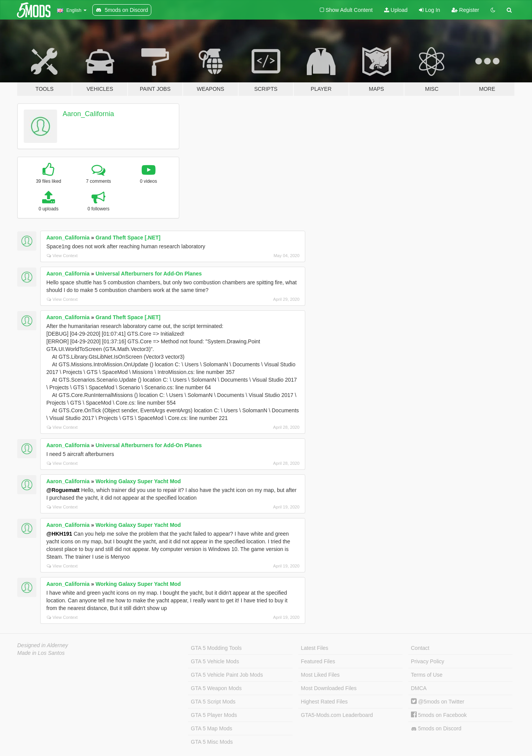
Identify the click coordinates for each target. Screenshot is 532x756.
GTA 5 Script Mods (213, 702)
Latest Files (315, 648)
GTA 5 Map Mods (211, 728)
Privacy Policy (428, 661)
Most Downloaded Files (329, 688)
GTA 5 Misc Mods (212, 742)
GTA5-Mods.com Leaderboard (337, 715)
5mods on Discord (436, 729)
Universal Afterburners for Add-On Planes (148, 274)
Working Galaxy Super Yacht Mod (138, 481)
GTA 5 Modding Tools (216, 648)
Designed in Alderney (43, 645)
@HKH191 (59, 534)
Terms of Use (427, 675)
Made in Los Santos (41, 653)
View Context (62, 256)
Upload (396, 10)
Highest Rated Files (324, 702)
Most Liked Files (320, 675)
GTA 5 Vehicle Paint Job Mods (227, 675)
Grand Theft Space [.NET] (128, 238)
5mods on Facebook (439, 715)
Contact (420, 648)
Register (465, 10)
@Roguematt (63, 490)
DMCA (419, 688)
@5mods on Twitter (438, 702)
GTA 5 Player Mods (214, 715)
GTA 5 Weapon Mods (216, 688)
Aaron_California (88, 114)
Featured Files (318, 661)
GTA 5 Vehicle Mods (215, 661)
